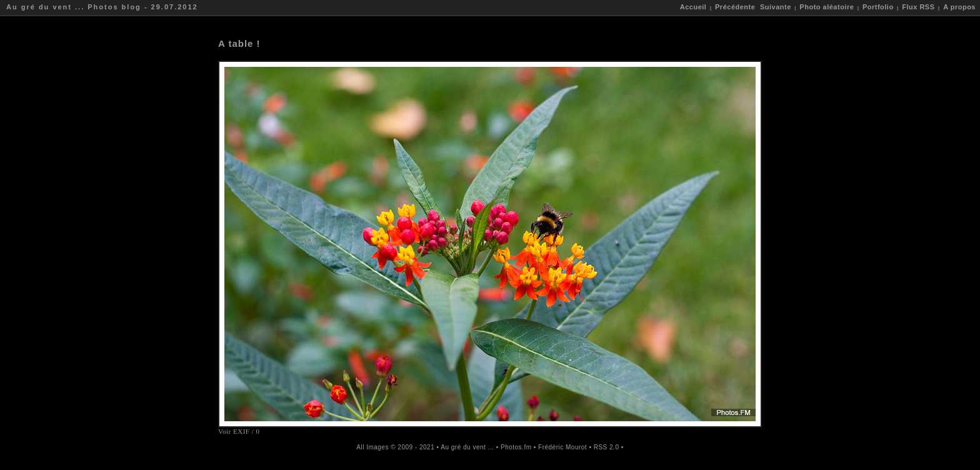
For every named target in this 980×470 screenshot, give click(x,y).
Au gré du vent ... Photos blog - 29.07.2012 (102, 7)
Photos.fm (516, 447)
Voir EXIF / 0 (239, 431)
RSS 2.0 (607, 447)
